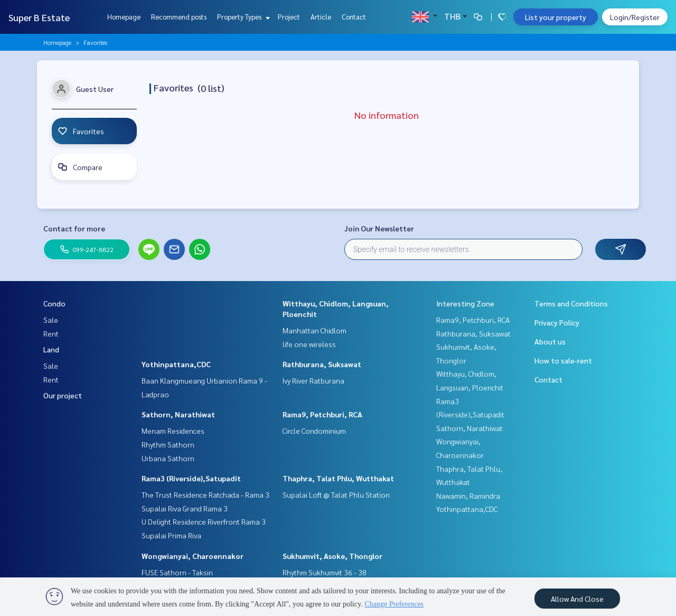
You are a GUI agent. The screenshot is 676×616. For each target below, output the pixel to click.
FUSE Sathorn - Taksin (177, 572)
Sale (51, 320)
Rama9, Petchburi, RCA (322, 414)
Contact (354, 17)
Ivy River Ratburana (313, 380)
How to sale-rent (563, 360)
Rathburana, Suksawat (322, 364)
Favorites (81, 131)
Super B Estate (39, 17)
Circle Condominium (314, 431)
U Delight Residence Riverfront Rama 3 (204, 521)
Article (321, 17)
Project (289, 17)
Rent (51, 333)
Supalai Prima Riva (171, 535)
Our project (63, 395)
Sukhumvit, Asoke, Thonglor (332, 556)
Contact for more (74, 228)
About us (550, 341)
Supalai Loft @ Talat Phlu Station (336, 494)
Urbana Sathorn (168, 458)
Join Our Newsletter (379, 228)
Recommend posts (179, 17)
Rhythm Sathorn (168, 444)
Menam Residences (173, 431)
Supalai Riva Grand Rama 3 (185, 508)
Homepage (124, 17)
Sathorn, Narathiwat (178, 414)
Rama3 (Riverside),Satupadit (191, 478)
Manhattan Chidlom (314, 330)
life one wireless (309, 344)
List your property (556, 17)
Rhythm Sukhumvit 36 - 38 (325, 572)
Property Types (242, 17)
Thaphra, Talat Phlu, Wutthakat (338, 478)
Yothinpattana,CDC (176, 364)
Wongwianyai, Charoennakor (193, 556)
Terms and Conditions (571, 303)
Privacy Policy (557, 322)
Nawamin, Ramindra (468, 496)
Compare (80, 167)
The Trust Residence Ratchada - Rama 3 (205, 494)
